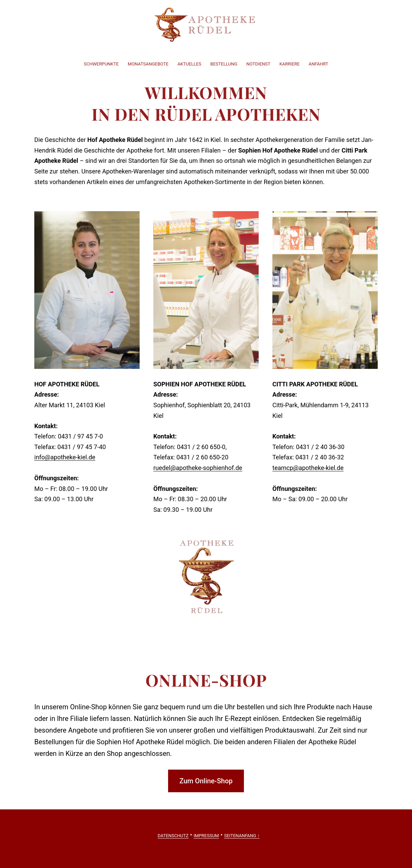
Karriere (289, 64)
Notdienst (258, 64)
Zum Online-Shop (206, 781)
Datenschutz (173, 836)
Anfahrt (319, 64)
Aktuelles (189, 64)
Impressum (207, 836)
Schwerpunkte (101, 64)
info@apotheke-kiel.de (65, 457)
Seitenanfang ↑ (242, 836)
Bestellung (224, 64)
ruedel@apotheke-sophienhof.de (198, 468)
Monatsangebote (148, 64)
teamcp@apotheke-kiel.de (308, 468)
